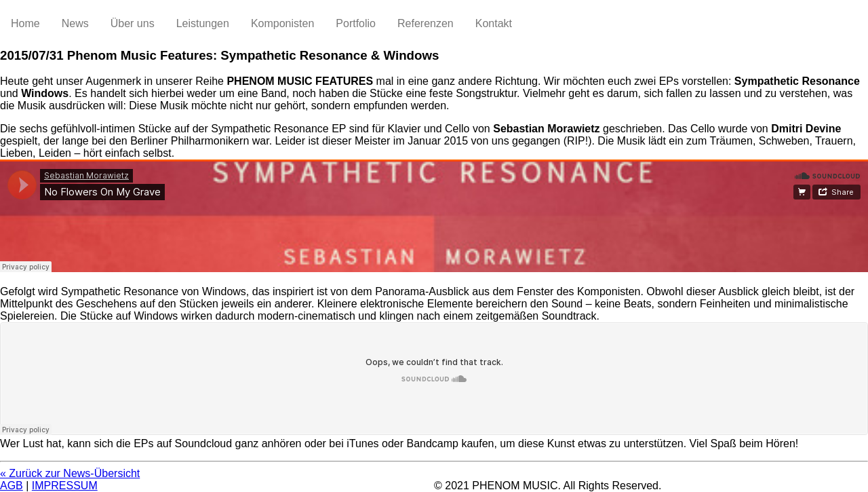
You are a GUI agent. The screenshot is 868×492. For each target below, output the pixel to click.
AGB (12, 486)
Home (25, 23)
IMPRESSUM (65, 486)
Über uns (133, 23)
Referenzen (426, 23)
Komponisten (282, 23)
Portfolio (356, 23)
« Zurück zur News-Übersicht (70, 473)
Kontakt (494, 23)
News (75, 23)
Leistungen (203, 23)
